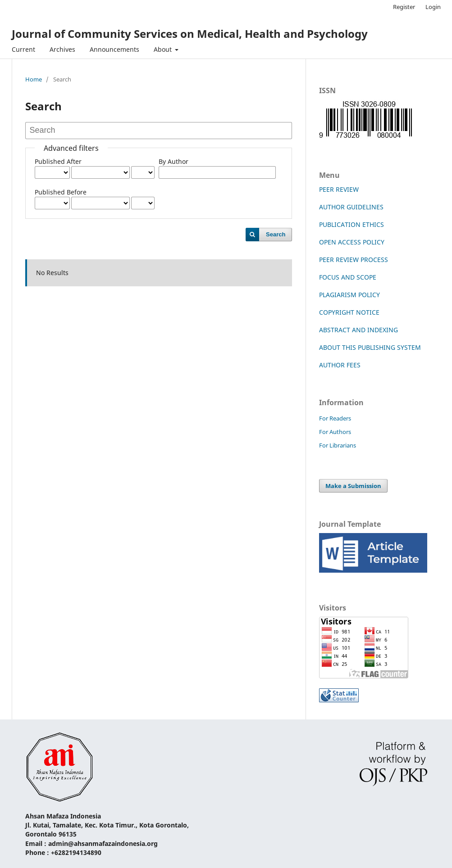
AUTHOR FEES (340, 365)
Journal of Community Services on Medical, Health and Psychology (190, 34)
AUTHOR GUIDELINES (351, 207)
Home (34, 79)
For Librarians (338, 445)
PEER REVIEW (339, 189)
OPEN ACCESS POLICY (352, 242)
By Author (173, 161)
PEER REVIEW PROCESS (354, 260)
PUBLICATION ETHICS (352, 224)
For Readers (335, 418)
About (164, 49)
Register (404, 7)
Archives (62, 49)
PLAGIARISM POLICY (349, 295)
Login (433, 7)
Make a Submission (353, 486)
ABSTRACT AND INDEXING (358, 330)
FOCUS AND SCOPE (348, 277)
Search (276, 234)
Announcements (114, 49)
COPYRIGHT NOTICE (349, 312)
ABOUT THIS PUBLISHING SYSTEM (370, 347)
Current (23, 49)
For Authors (335, 432)
